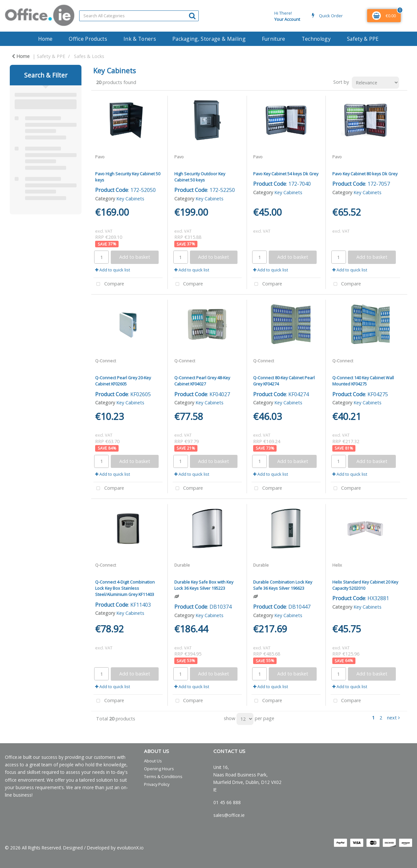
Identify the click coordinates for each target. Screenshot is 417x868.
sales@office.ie (229, 815)
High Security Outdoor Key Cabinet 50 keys (200, 177)
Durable (182, 565)
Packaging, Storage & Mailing (209, 39)
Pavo (100, 157)
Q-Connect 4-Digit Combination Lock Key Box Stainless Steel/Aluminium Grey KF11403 (125, 588)
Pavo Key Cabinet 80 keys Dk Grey (365, 174)
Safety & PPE (363, 39)
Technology (316, 39)
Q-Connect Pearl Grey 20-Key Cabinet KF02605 (123, 381)
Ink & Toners (140, 39)
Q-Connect (106, 361)
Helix (337, 565)
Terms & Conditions (163, 776)
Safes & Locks (89, 56)
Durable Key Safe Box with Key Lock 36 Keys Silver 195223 (204, 585)
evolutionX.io (130, 848)
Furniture (274, 39)
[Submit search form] (192, 15)
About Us (153, 761)
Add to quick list (113, 270)
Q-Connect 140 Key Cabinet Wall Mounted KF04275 (363, 381)
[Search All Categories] (139, 16)
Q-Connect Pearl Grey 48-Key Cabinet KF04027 (202, 381)
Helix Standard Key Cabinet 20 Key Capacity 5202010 (365, 585)
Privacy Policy (157, 784)
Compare (109, 284)
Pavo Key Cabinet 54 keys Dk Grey (286, 174)
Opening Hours (159, 769)
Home (45, 39)
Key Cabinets (130, 199)
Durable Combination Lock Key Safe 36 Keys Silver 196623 (283, 585)
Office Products (88, 39)
